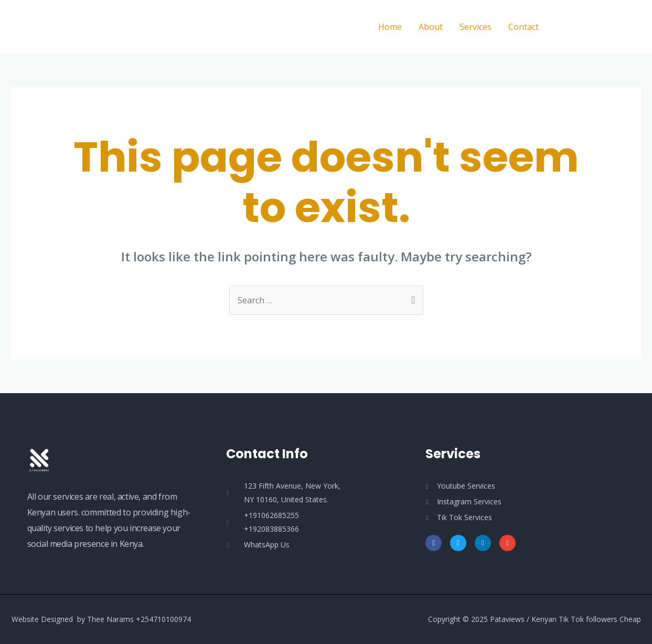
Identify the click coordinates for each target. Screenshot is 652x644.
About (431, 27)
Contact (523, 27)
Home (390, 27)
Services (475, 27)
